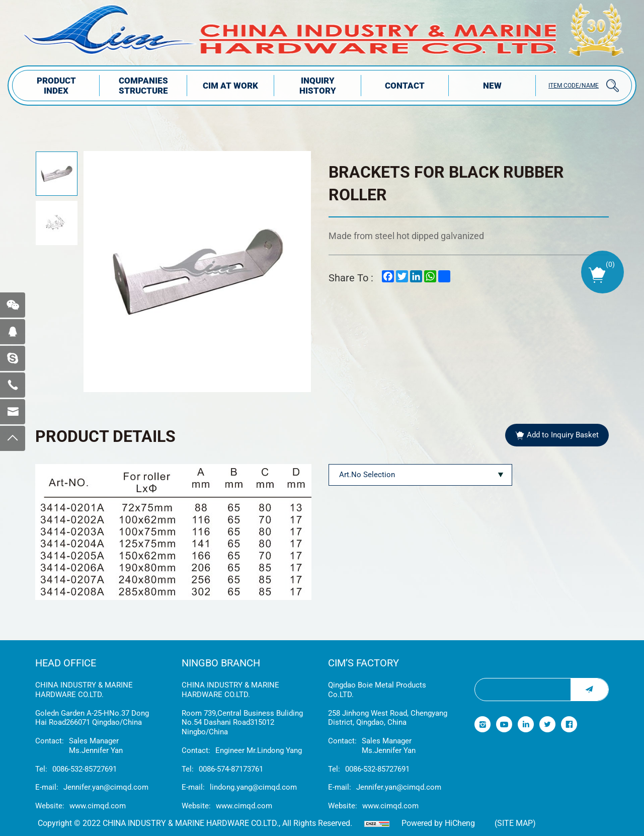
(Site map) (515, 823)
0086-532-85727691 (85, 769)
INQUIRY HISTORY (318, 86)
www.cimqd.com (98, 806)
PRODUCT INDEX (56, 86)
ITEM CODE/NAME (574, 86)
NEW (492, 86)
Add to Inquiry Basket (563, 435)
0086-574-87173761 (231, 769)
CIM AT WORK (230, 86)
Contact (405, 86)
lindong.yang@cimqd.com (253, 787)
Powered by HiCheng (438, 823)
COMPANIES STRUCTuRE (143, 86)
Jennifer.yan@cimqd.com (106, 787)
